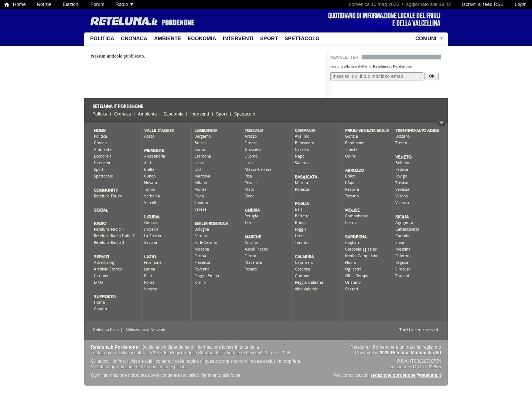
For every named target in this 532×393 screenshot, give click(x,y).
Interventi (238, 38)
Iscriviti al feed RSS (483, 4)
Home (19, 4)
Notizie (44, 4)
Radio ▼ (125, 4)
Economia (202, 38)
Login (521, 4)
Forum (98, 4)
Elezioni (71, 4)
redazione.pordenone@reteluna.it (406, 375)
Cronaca (134, 38)
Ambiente (168, 38)
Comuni (426, 38)
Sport (269, 38)
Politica (102, 38)
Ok (432, 76)
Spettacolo (302, 38)
